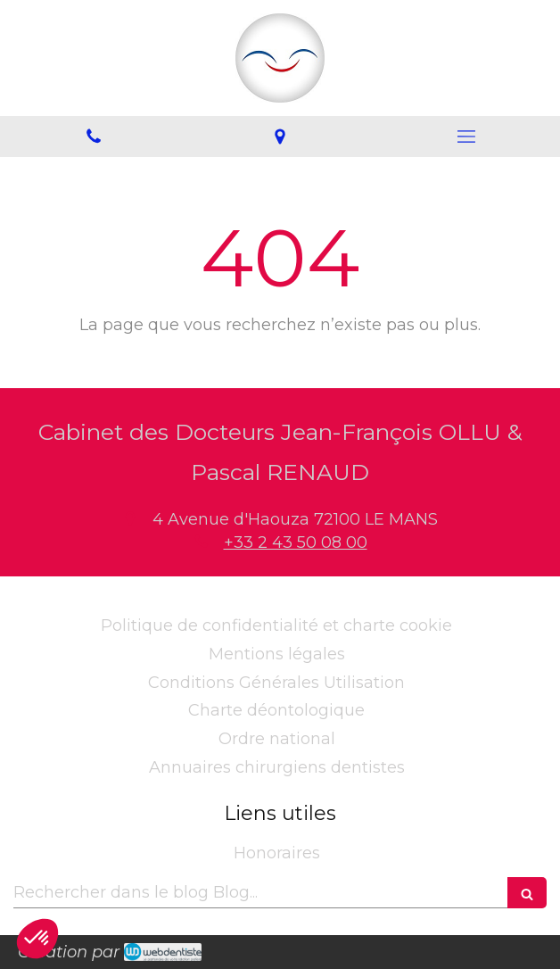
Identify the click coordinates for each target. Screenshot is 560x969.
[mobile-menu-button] (467, 137)
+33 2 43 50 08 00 (296, 542)
